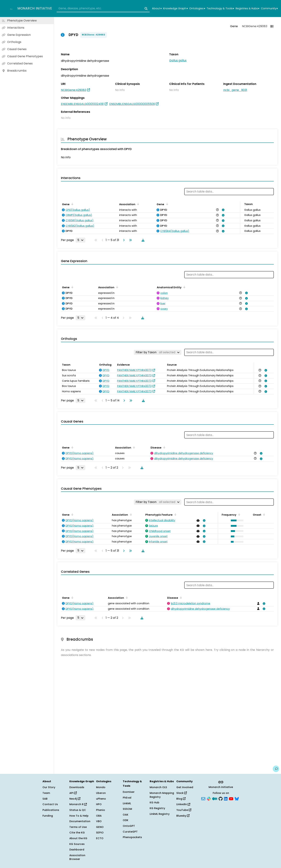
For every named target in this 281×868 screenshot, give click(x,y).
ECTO (100, 838)
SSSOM (127, 809)
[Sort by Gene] (72, 204)
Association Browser (77, 857)
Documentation (80, 821)
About (157, 9)
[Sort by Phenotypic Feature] (175, 514)
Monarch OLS (158, 787)
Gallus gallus (178, 60)
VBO (99, 821)
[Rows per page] (80, 240)
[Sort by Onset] (263, 514)
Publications (51, 810)
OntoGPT (129, 826)
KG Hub (154, 802)
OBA (99, 816)
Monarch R (78, 804)
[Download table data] (142, 240)
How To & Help (79, 816)
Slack (182, 793)
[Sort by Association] (137, 204)
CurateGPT (130, 832)
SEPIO (100, 833)
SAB (45, 799)
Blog (181, 799)
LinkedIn (183, 804)
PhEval (127, 798)
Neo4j (75, 799)
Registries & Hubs (247, 9)
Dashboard (77, 850)
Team (46, 793)
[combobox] (103, 9)
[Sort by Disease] (164, 447)
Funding (48, 816)
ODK (126, 820)
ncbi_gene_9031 (235, 90)
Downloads (77, 787)
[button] (236, 520)
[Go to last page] (130, 240)
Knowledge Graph (175, 9)
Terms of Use (78, 827)
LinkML (127, 803)
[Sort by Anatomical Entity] (184, 287)
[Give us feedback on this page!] (276, 769)
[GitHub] (221, 798)
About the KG (78, 838)
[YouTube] (231, 798)
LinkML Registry (160, 814)
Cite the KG (77, 833)
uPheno (101, 799)
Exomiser (129, 792)
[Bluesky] (237, 798)
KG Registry (157, 808)
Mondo (101, 787)
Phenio (101, 810)
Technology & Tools (220, 9)
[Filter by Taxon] (158, 352)
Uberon (101, 793)
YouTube (184, 810)
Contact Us (50, 804)
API (73, 793)
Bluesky (183, 816)
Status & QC (78, 810)
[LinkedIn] (226, 798)
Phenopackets (132, 837)
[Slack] (209, 798)
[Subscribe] (203, 798)
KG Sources (77, 844)
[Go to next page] (123, 240)
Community (269, 9)
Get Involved (185, 787)
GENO (100, 827)
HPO (99, 804)
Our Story (49, 787)
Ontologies (197, 9)
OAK (126, 815)
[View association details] (223, 210)
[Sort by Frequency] (239, 514)
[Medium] (215, 798)
